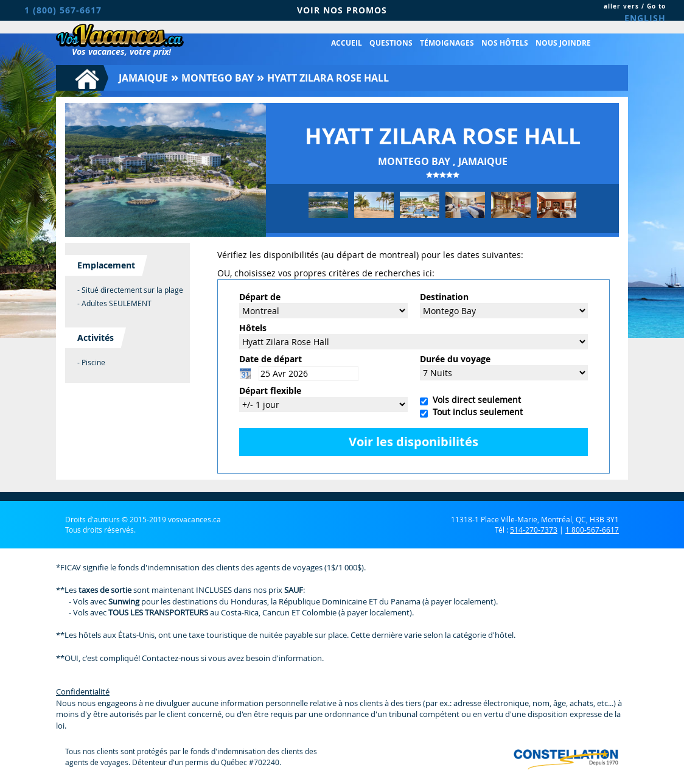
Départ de (260, 297)
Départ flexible (270, 390)
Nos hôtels (505, 43)
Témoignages (447, 43)
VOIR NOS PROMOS (342, 10)
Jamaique (143, 78)
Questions (391, 43)
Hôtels (253, 328)
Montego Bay (218, 78)
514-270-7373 (534, 530)
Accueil (347, 43)
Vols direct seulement (474, 400)
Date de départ (270, 359)
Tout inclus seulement (475, 412)
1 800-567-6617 (592, 530)
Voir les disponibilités (414, 442)
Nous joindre (563, 43)
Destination (444, 297)
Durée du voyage (455, 359)
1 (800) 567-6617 (63, 10)
